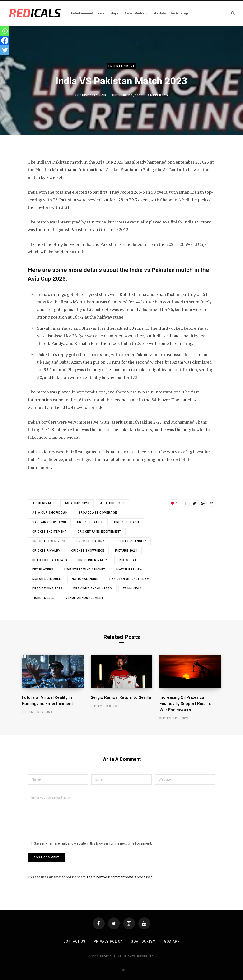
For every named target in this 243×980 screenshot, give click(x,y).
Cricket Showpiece (88, 551)
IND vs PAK (128, 560)
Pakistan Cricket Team (129, 579)
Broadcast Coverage (98, 513)
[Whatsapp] (5, 31)
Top (121, 970)
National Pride (85, 579)
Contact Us (75, 941)
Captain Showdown (49, 522)
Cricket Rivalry (46, 551)
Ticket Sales (43, 598)
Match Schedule (47, 579)
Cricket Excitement (49, 532)
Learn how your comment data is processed (120, 877)
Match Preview (129, 570)
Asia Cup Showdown (50, 513)
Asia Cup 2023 (77, 503)
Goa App (172, 941)
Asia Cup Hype (113, 503)
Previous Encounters (93, 588)
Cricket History (91, 541)
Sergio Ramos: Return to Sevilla (121, 697)
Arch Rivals (43, 503)
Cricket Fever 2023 (49, 541)
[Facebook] (5, 41)
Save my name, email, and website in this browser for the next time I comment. (93, 843)
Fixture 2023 (126, 551)
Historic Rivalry (93, 560)
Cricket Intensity (131, 541)
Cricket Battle (90, 522)
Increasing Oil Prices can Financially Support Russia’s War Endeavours (186, 704)
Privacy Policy (108, 941)
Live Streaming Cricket (85, 570)
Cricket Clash (127, 522)
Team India (132, 588)
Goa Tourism (143, 941)
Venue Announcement (84, 598)
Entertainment (122, 66)
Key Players (43, 570)
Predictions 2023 (47, 588)
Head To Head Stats (50, 560)
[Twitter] (5, 50)
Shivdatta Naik (93, 95)
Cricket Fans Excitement (99, 532)
